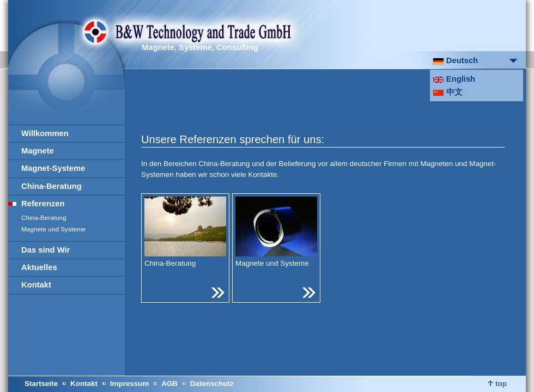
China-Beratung (51, 186)
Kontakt (36, 285)
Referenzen (43, 204)
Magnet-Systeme (53, 168)
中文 (448, 92)
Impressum (130, 384)
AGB (169, 384)
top (497, 384)
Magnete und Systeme (53, 229)
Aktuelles (39, 267)
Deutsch (455, 60)
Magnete (38, 151)
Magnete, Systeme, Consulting (200, 47)
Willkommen (45, 133)
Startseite (41, 384)
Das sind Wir (45, 250)
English (454, 79)
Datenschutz (212, 384)
